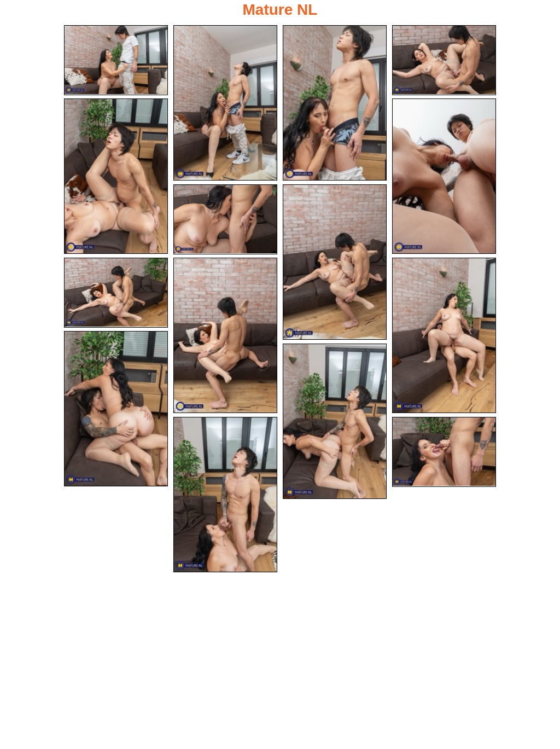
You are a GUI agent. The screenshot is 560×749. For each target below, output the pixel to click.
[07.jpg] (225, 219)
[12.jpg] (116, 409)
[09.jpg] (116, 293)
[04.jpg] (444, 60)
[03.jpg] (335, 103)
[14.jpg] (225, 495)
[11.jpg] (444, 335)
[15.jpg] (444, 452)
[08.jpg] (335, 262)
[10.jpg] (225, 335)
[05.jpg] (116, 176)
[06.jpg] (444, 176)
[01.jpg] (116, 60)
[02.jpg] (225, 103)
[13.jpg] (335, 421)
